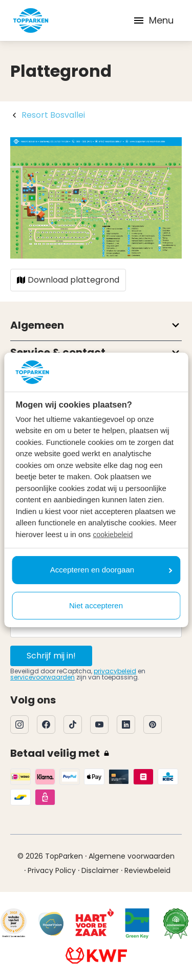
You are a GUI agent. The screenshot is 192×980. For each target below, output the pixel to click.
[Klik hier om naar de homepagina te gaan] (31, 20)
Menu (153, 20)
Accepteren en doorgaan (111, 570)
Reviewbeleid (147, 870)
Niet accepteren (96, 605)
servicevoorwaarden (42, 677)
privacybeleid (115, 671)
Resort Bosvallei (53, 115)
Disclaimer (100, 870)
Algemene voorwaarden (132, 856)
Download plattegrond (68, 280)
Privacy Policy (52, 870)
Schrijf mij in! (51, 656)
